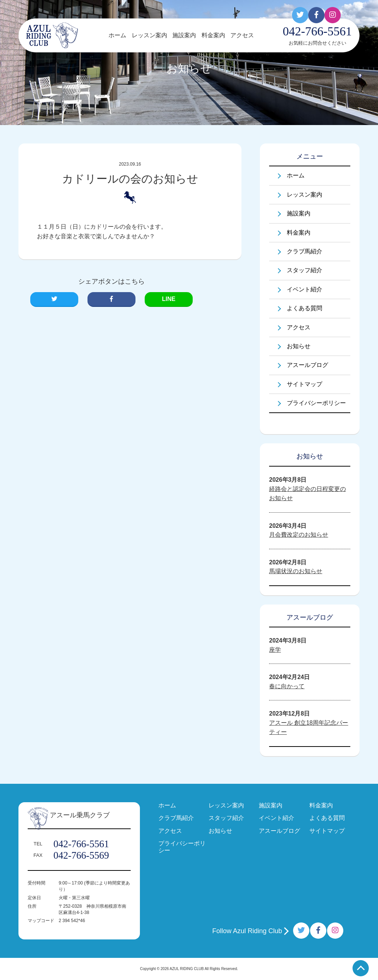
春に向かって (287, 686)
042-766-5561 (81, 844)
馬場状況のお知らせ (296, 571)
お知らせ (299, 346)
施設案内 (184, 35)
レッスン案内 (150, 35)
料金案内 (213, 35)
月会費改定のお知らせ (299, 535)
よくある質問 (305, 308)
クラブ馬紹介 (305, 251)
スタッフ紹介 (305, 270)
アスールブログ (307, 365)
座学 (275, 650)
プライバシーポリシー (316, 403)
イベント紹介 (305, 289)
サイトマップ (305, 384)
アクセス (242, 35)
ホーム (117, 35)
